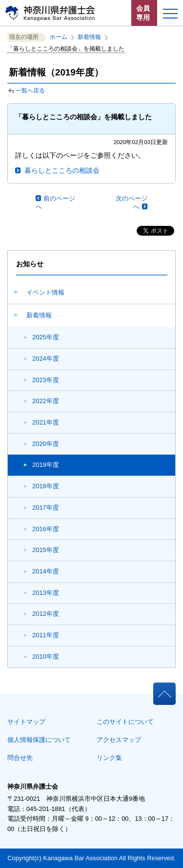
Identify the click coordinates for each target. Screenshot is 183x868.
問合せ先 (20, 758)
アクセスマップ (119, 740)
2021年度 (46, 422)
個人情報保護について (39, 740)
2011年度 (46, 635)
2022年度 (46, 401)
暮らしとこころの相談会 (62, 170)
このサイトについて (125, 722)
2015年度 (46, 550)
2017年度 (46, 508)
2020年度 (46, 444)
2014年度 (46, 571)
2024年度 (46, 359)
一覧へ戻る (30, 91)
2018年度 (46, 486)
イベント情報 (45, 292)
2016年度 (46, 529)
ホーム (59, 37)
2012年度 (46, 614)
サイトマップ (26, 722)
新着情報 (39, 315)
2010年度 (46, 656)
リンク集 (109, 758)
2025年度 (46, 337)
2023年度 (46, 380)
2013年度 (46, 593)
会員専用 (143, 13)
